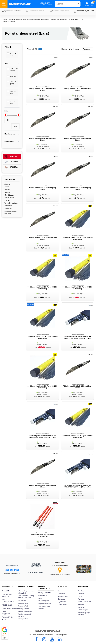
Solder (40, 598)
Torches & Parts (23, 606)
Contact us (61, 594)
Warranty (7, 192)
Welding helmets (23, 609)
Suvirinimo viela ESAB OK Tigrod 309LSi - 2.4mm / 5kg (42, 337)
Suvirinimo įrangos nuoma (61, 11)
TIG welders (22, 601)
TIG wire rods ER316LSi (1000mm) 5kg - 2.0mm (77, 189)
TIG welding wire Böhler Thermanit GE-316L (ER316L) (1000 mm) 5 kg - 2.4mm (78, 337)
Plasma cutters (23, 603)
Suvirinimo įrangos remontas (11, 212)
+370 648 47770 (12, 570)
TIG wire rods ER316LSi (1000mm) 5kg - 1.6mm (42, 238)
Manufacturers (63, 596)
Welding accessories (25, 611)
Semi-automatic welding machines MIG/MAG (26, 597)
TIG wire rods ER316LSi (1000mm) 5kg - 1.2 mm (42, 486)
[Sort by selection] (87, 49)
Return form (8, 206)
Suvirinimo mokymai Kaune (85, 11)
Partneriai (81, 604)
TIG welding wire (43, 601)
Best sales (61, 599)
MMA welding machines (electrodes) (26, 592)
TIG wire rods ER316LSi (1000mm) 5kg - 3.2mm (77, 139)
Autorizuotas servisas (37, 11)
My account (62, 602)
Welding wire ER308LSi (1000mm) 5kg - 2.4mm (77, 90)
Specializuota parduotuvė (13, 11)
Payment (7, 200)
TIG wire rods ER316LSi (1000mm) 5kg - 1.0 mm (77, 387)
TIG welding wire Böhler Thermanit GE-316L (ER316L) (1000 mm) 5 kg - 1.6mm (78, 486)
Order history (62, 604)
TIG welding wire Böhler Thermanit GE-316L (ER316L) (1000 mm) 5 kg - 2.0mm (43, 437)
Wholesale (8, 209)
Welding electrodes (44, 593)
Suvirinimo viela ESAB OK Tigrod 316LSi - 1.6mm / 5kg (42, 387)
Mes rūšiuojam (9, 195)
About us (7, 184)
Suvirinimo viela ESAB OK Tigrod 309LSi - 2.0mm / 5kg (77, 437)
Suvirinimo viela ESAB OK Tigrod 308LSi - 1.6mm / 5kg (42, 288)
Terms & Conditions (11, 203)
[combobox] (68, 4)
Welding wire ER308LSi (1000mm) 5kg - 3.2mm (42, 90)
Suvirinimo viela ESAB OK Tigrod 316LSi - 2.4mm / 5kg (77, 288)
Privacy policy (9, 198)
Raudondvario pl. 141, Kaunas (60, 574)
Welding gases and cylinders (24, 615)
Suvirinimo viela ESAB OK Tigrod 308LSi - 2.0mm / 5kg (77, 238)
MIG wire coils (43, 595)
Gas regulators (23, 619)
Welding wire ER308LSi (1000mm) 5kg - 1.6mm (42, 139)
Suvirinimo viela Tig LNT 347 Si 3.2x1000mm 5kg (42, 536)
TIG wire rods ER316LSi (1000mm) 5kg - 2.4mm (42, 189)
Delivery (7, 190)
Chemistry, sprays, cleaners (44, 607)
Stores (7, 187)
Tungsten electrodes (45, 604)
